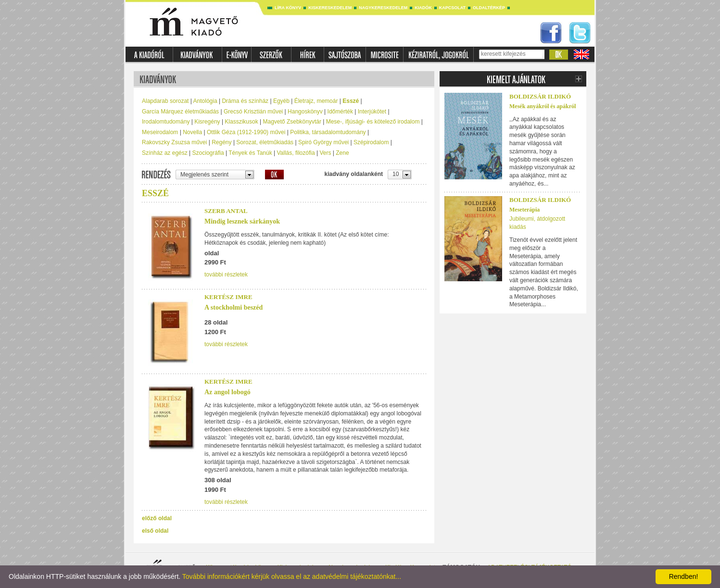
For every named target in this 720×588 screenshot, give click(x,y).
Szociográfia (208, 153)
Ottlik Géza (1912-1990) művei (246, 132)
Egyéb (281, 101)
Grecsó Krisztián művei (253, 112)
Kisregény (207, 122)
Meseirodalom (160, 132)
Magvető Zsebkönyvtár (292, 122)
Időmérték (340, 112)
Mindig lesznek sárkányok (242, 221)
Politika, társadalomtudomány (328, 132)
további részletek (226, 275)
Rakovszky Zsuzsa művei (174, 142)
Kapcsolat (452, 8)
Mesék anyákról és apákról (543, 106)
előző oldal (157, 518)
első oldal (155, 531)
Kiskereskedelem (330, 8)
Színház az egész (165, 153)
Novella (192, 132)
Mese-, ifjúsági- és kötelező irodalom (373, 122)
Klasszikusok (241, 122)
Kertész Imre (228, 297)
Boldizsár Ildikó (540, 96)
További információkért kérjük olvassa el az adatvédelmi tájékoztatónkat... (292, 576)
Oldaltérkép (489, 8)
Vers (325, 153)
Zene (342, 153)
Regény (221, 142)
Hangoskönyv (305, 112)
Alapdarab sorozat (165, 101)
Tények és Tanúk (250, 153)
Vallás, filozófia (296, 153)
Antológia (205, 101)
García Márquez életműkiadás (180, 112)
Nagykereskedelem (383, 8)
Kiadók (423, 8)
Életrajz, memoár (316, 101)
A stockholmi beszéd (234, 307)
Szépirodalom (371, 142)
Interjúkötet (372, 112)
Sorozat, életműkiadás (265, 142)
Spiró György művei (323, 142)
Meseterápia (524, 210)
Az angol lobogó (227, 392)
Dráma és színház (245, 101)
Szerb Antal (226, 211)
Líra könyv (288, 8)
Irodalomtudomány (166, 122)
